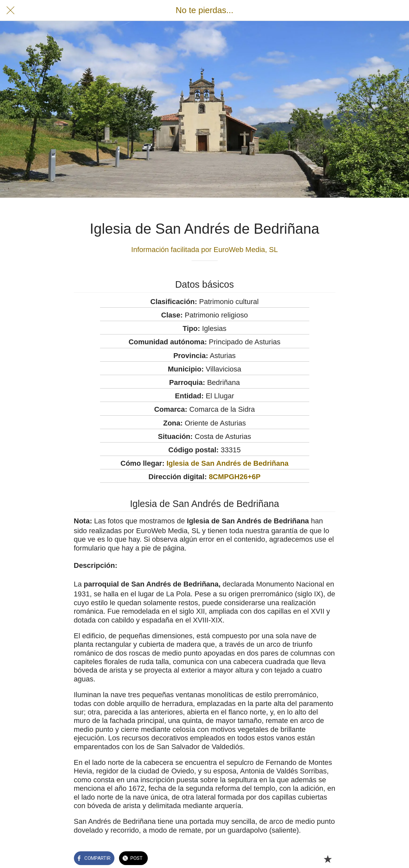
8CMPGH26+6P (235, 477)
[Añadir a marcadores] (328, 859)
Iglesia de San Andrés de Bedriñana (227, 463)
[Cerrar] (10, 10)
